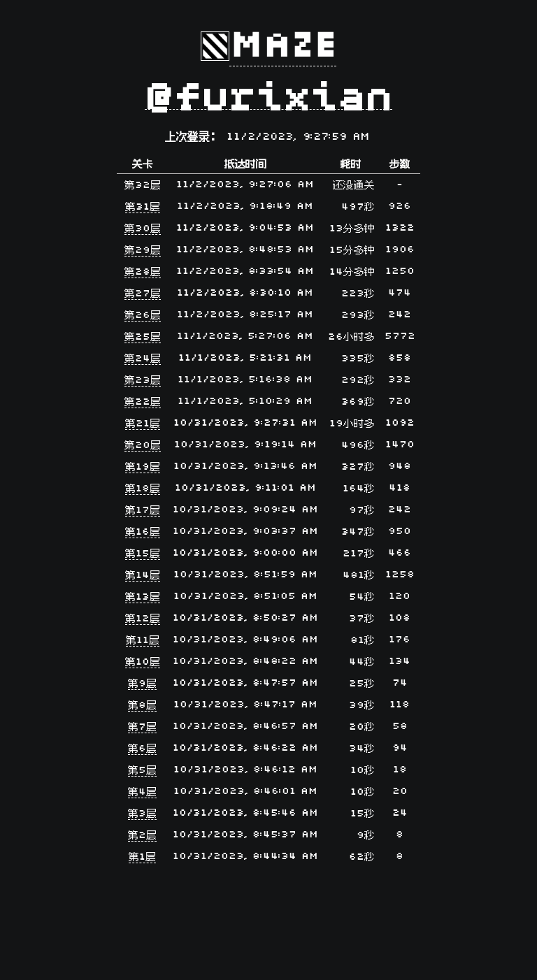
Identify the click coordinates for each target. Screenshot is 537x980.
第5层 (142, 771)
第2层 (142, 836)
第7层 (142, 727)
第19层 (143, 467)
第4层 (142, 792)
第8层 (142, 706)
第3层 (142, 814)
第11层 (143, 641)
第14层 (143, 576)
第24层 (143, 359)
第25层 (143, 337)
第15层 (143, 554)
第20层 (143, 446)
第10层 (143, 662)
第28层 (143, 272)
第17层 (143, 511)
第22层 (143, 402)
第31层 (143, 207)
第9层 (142, 684)
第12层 (143, 619)
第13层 (143, 597)
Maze (283, 46)
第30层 (143, 229)
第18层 (143, 489)
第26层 (143, 316)
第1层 (142, 857)
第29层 (143, 251)
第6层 (142, 749)
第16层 (143, 532)
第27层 (143, 294)
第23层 (143, 381)
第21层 (143, 424)
